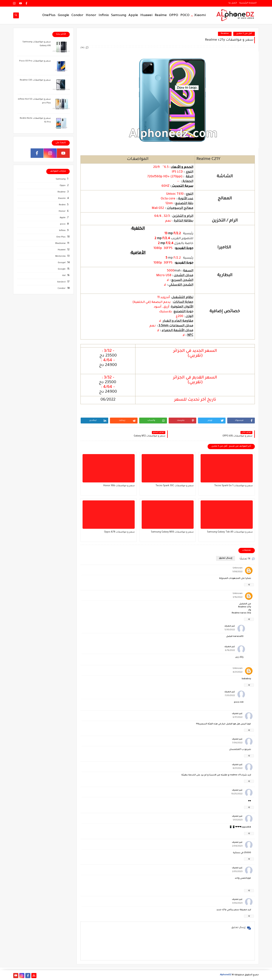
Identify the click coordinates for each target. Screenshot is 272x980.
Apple (133, 16)
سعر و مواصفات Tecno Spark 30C (175, 486)
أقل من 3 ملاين (244, 34)
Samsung (119, 16)
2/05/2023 (237, 872)
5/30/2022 (230, 630)
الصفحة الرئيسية (248, 3)
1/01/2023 (238, 820)
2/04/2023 (237, 846)
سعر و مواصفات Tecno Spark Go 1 (233, 486)
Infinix (104, 16)
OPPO (174, 16)
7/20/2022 (230, 696)
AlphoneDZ (226, 975)
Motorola (60, 256)
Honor (91, 16)
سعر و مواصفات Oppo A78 (119, 532)
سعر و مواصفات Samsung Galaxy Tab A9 (230, 532)
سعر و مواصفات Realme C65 (35, 80)
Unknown (238, 568)
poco (63, 224)
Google (63, 16)
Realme (161, 16)
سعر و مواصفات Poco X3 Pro (35, 61)
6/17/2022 (238, 718)
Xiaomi (200, 16)
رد (249, 585)
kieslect (61, 282)
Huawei (146, 16)
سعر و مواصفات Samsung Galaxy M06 (172, 532)
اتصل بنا (233, 3)
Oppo (63, 186)
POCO (185, 16)
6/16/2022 (230, 651)
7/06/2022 (237, 743)
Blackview (60, 244)
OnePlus (49, 16)
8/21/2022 (238, 769)
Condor (77, 16)
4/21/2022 (238, 672)
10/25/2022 (237, 794)
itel (64, 276)
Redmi (62, 205)
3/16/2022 (238, 597)
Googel (62, 263)
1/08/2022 (237, 572)
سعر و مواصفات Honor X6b (119, 486)
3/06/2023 (237, 903)
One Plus (61, 237)
